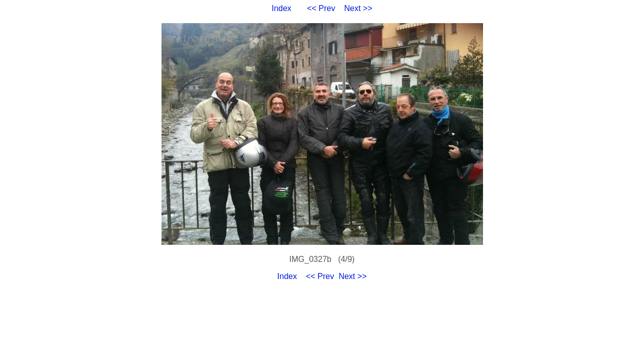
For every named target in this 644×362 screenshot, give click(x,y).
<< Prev (321, 8)
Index (281, 8)
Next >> (358, 8)
